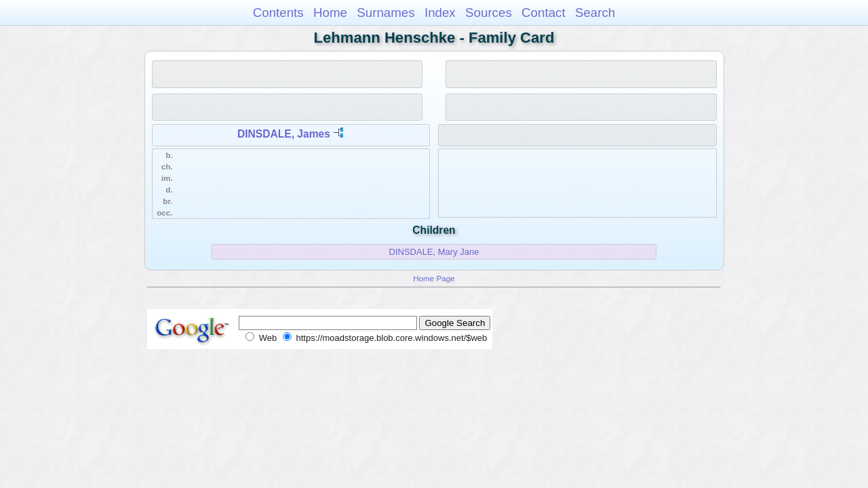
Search (595, 13)
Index (440, 13)
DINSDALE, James (284, 134)
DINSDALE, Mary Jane (434, 252)
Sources (489, 13)
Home (330, 13)
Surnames (386, 13)
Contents (278, 13)
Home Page (434, 278)
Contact (544, 13)
